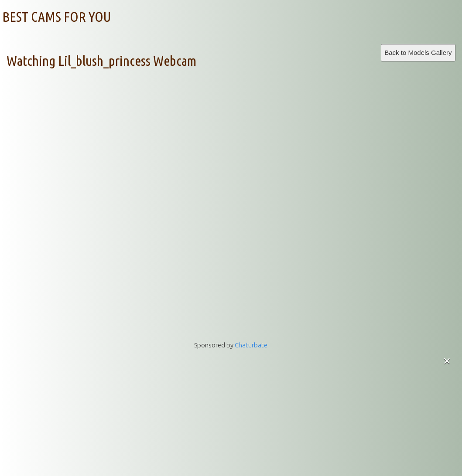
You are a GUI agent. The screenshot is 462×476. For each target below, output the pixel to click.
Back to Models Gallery (418, 53)
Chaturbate (251, 345)
